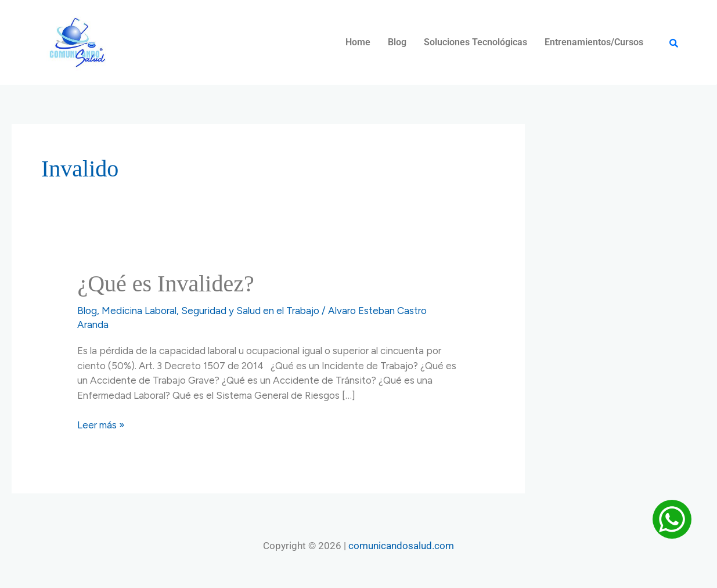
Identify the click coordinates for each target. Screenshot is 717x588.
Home (358, 42)
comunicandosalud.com (401, 546)
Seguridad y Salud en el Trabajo (250, 311)
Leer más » (101, 424)
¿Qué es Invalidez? (165, 284)
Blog (397, 42)
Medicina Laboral (139, 311)
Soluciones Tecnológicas (475, 42)
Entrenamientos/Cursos (594, 42)
